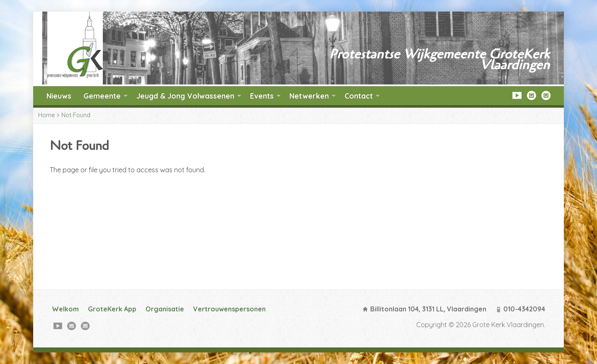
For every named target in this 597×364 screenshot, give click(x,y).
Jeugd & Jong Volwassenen (185, 96)
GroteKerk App (112, 309)
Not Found (76, 115)
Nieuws (59, 96)
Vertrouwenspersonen (229, 309)
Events (262, 96)
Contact (359, 96)
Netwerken (309, 96)
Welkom (65, 309)
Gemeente (102, 96)
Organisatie (165, 309)
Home (46, 115)
